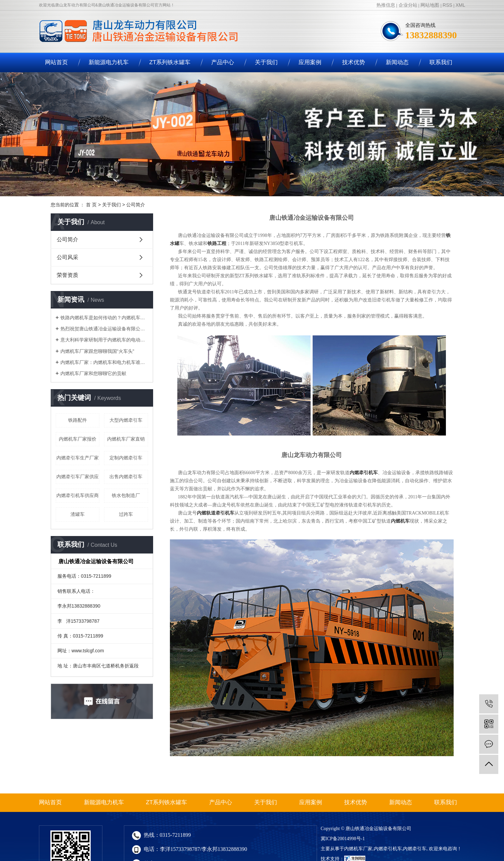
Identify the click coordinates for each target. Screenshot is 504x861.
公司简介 (67, 239)
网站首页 (56, 62)
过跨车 (126, 514)
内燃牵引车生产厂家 (78, 458)
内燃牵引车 (415, 849)
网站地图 (430, 5)
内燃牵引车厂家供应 (78, 477)
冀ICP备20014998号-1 (343, 839)
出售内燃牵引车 (126, 477)
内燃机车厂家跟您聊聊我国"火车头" (97, 351)
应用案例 (310, 62)
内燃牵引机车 (388, 849)
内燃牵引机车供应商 (78, 495)
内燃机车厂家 (358, 849)
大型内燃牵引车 (126, 420)
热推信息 (386, 5)
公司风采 (67, 257)
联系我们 (441, 62)
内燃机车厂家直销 (126, 439)
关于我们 (266, 62)
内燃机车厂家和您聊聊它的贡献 (93, 373)
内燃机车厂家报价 (78, 439)
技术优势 (354, 62)
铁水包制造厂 (126, 495)
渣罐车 (78, 514)
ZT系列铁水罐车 (170, 62)
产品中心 (223, 62)
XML (461, 5)
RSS (447, 5)
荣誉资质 (67, 275)
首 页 (91, 205)
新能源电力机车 (109, 62)
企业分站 (408, 5)
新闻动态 (397, 62)
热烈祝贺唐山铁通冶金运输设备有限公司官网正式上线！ (104, 329)
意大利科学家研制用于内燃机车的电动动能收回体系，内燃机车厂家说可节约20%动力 (104, 340)
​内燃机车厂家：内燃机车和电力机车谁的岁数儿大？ (104, 362)
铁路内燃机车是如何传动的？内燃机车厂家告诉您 (104, 318)
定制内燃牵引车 (126, 458)
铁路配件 (78, 420)
